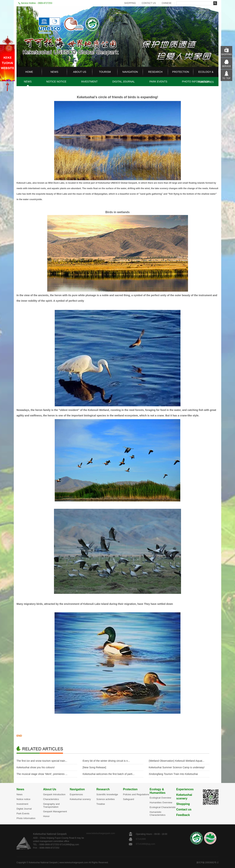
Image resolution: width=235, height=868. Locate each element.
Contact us (184, 809)
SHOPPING (130, 3)
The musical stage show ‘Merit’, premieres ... (42, 774)
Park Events (23, 813)
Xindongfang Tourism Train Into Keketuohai (173, 774)
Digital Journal (24, 809)
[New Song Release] (94, 767)
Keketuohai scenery (80, 799)
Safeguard (129, 799)
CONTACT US (149, 3)
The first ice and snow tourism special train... (42, 761)
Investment (22, 804)
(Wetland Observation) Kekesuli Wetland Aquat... (177, 761)
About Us (50, 789)
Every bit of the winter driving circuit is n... (106, 761)
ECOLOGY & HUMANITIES (206, 77)
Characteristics (51, 799)
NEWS (54, 72)
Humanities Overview (161, 802)
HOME (29, 72)
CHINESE (167, 3)
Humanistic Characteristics (158, 813)
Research (103, 789)
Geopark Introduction (54, 794)
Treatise (101, 804)
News (20, 789)
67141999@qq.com (145, 844)
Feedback (183, 815)
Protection (130, 789)
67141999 (141, 839)
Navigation (77, 789)
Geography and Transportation (51, 805)
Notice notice (23, 799)
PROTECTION (181, 72)
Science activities (106, 799)
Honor (46, 816)
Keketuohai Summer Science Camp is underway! (177, 767)
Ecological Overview (160, 798)
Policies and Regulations (136, 794)
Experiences (76, 794)
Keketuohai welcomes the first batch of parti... (109, 774)
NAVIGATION (130, 72)
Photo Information (26, 818)
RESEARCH (155, 72)
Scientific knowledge (107, 794)
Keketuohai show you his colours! (36, 767)
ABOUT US (80, 72)
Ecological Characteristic (163, 807)
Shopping (183, 804)
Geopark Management (55, 811)
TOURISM (105, 72)
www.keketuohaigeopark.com (101, 833)
